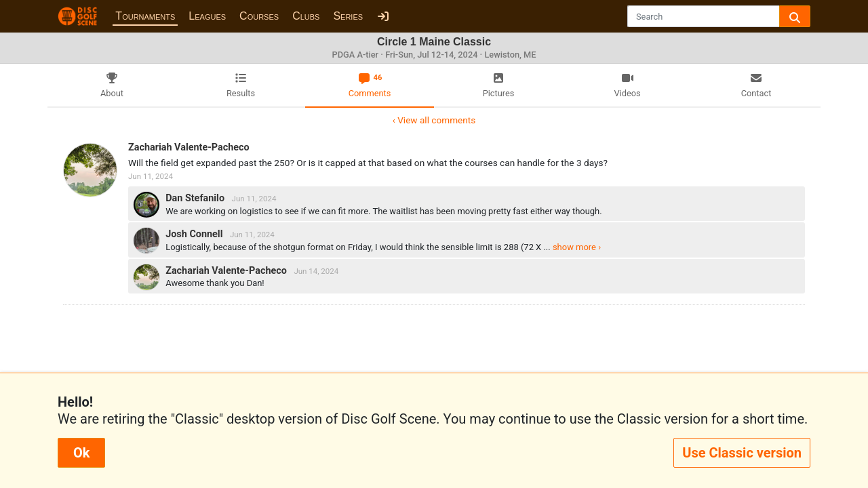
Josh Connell (195, 234)
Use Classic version (742, 453)
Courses (259, 16)
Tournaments (145, 16)
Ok (81, 453)
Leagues (207, 16)
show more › (577, 247)
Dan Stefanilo (196, 198)
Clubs (306, 16)
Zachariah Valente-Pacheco (189, 147)
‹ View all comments (434, 120)
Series (348, 16)
